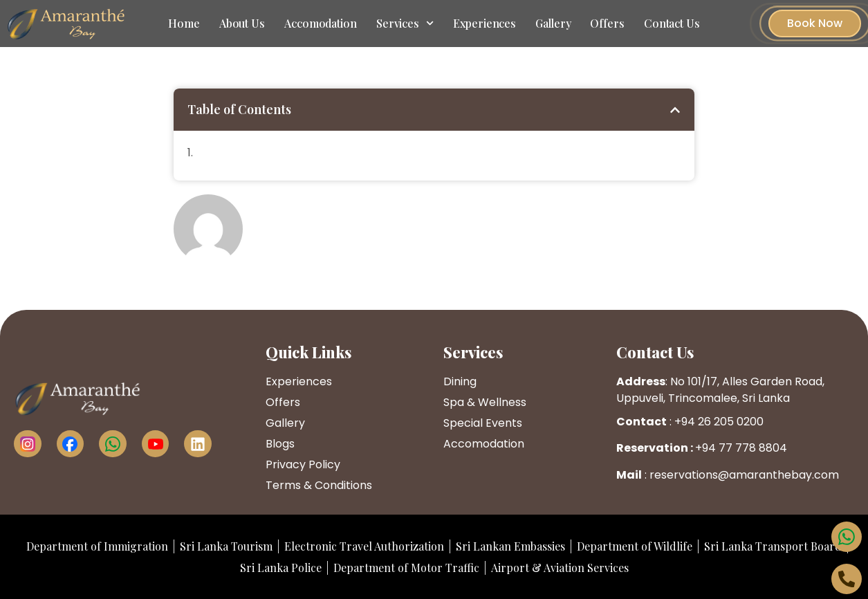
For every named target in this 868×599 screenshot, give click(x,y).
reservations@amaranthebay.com (744, 475)
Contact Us (672, 23)
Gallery (553, 23)
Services (405, 23)
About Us (242, 23)
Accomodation (321, 23)
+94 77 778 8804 (741, 448)
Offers (607, 23)
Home (184, 23)
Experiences (484, 23)
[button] (675, 110)
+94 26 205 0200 (719, 422)
